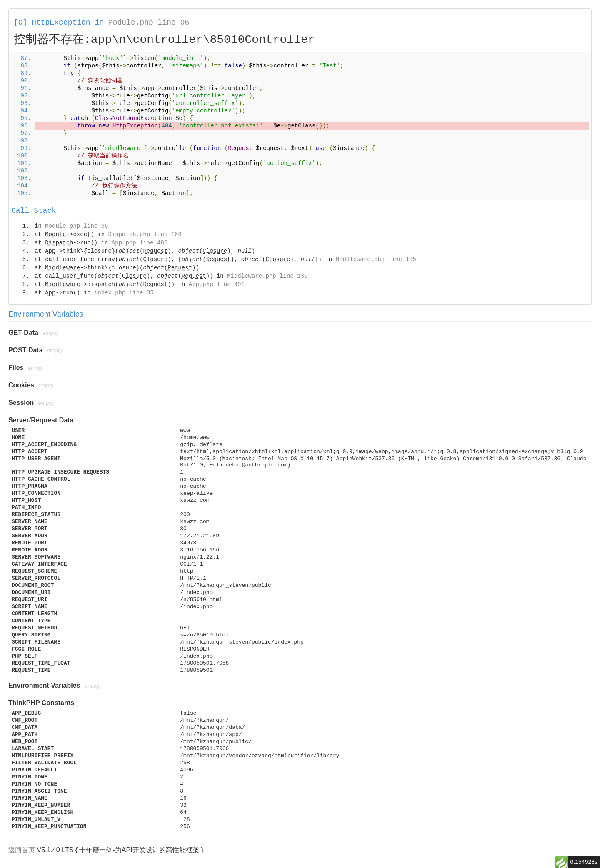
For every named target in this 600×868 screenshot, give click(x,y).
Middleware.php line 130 (267, 276)
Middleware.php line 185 (376, 259)
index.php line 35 (124, 293)
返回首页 (22, 850)
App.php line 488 (140, 243)
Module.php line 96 (149, 22)
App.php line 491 (217, 284)
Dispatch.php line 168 (145, 234)
